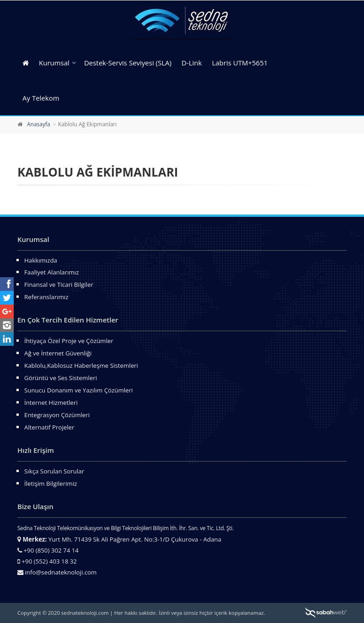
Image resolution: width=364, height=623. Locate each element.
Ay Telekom (41, 98)
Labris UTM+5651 (240, 63)
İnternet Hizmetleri (51, 403)
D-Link (192, 63)
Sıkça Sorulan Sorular (54, 471)
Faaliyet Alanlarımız (51, 272)
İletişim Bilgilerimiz (51, 483)
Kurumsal (54, 63)
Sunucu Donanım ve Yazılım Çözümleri (78, 390)
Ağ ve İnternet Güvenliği (58, 353)
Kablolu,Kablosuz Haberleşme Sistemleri (81, 365)
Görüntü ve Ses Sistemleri (61, 378)
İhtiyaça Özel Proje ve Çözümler (69, 341)
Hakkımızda (41, 260)
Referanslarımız (46, 297)
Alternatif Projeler (49, 427)
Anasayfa (39, 124)
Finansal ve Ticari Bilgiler (59, 285)
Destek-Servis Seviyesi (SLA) (128, 63)
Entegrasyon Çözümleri (57, 415)
